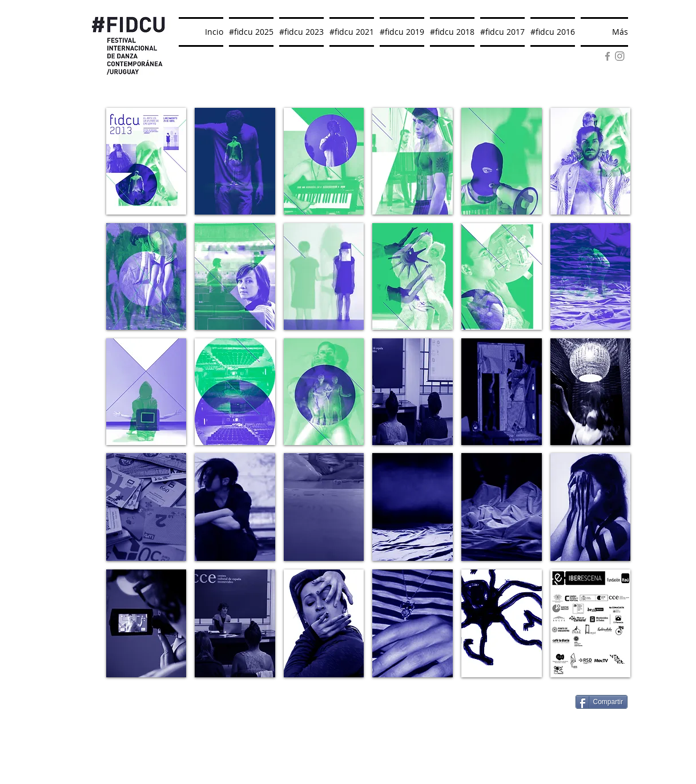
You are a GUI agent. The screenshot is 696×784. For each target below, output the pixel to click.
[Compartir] (602, 702)
